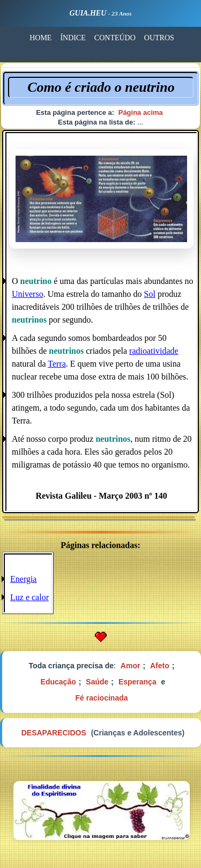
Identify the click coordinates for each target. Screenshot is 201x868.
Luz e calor (29, 597)
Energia (23, 579)
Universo (28, 294)
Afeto (160, 666)
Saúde (97, 682)
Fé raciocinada (101, 698)
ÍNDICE (73, 38)
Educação (58, 682)
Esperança (137, 682)
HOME (40, 38)
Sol (150, 294)
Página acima (141, 112)
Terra (57, 364)
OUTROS (159, 38)
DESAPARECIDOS (54, 733)
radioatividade (154, 351)
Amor (131, 666)
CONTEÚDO (115, 38)
